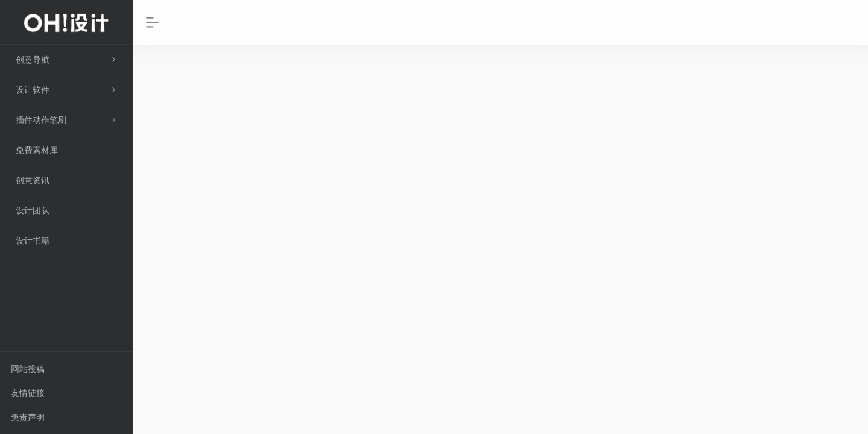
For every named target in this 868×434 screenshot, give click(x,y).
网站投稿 (28, 369)
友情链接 (28, 393)
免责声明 (28, 417)
